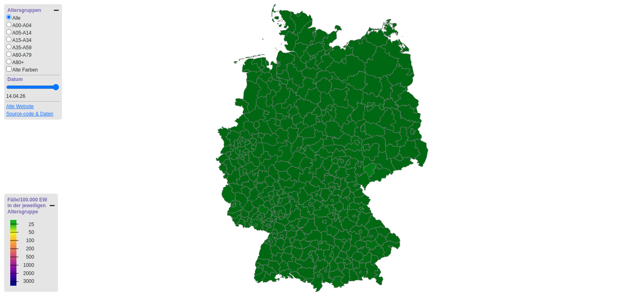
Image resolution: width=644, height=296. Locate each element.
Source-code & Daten (30, 114)
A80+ (18, 62)
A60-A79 (22, 55)
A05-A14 (22, 33)
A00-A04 (22, 25)
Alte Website (20, 106)
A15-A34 (22, 40)
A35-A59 (22, 48)
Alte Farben (25, 70)
